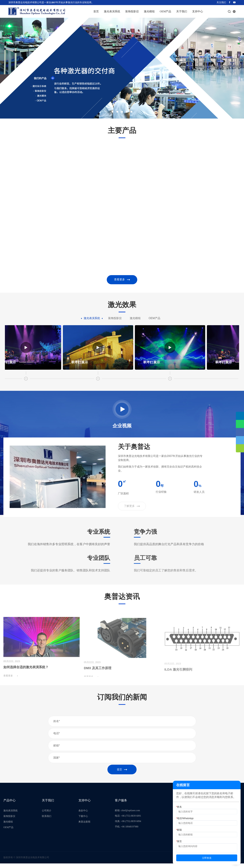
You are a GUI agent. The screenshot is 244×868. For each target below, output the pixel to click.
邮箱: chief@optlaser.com (127, 815)
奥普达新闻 (84, 826)
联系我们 (47, 821)
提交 (122, 774)
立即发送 (207, 858)
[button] (113, 112)
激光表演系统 (112, 11)
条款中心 (83, 815)
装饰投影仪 (132, 11)
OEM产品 (166, 11)
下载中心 (83, 821)
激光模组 (149, 11)
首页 (96, 11)
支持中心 (198, 11)
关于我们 (182, 11)
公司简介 (47, 815)
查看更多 (122, 280)
